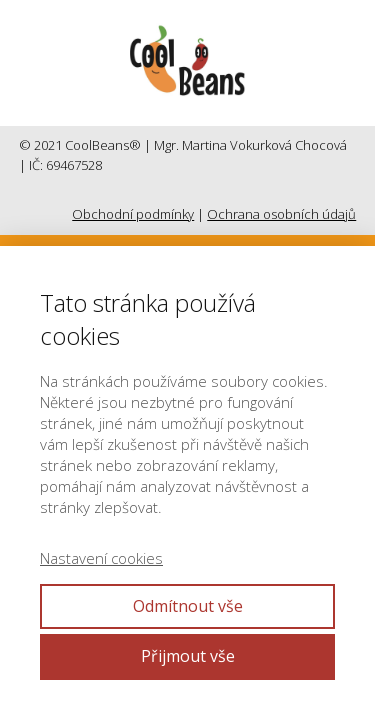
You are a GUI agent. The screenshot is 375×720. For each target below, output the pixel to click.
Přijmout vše (188, 656)
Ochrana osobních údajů (281, 214)
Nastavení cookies (101, 558)
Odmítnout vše (188, 606)
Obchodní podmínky (133, 214)
